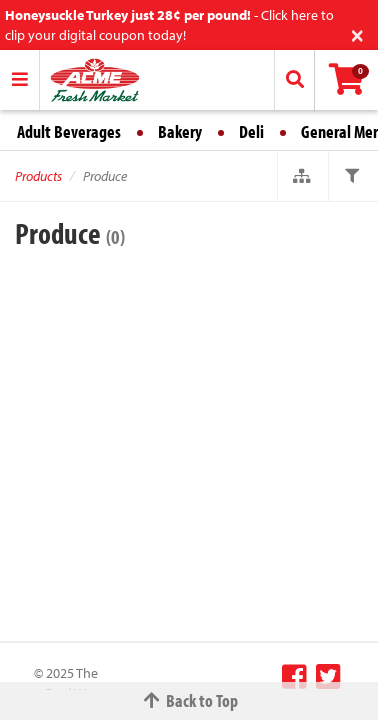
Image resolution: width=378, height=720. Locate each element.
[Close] (357, 33)
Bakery (180, 131)
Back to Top (189, 700)
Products (38, 176)
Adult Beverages (69, 131)
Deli (251, 131)
